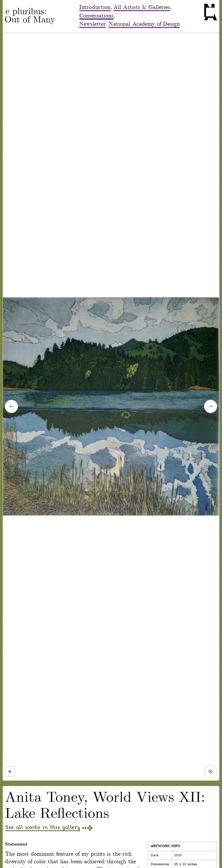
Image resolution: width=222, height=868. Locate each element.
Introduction (95, 7)
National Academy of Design (144, 24)
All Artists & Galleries (142, 7)
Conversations (96, 16)
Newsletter (93, 24)
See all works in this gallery (43, 827)
